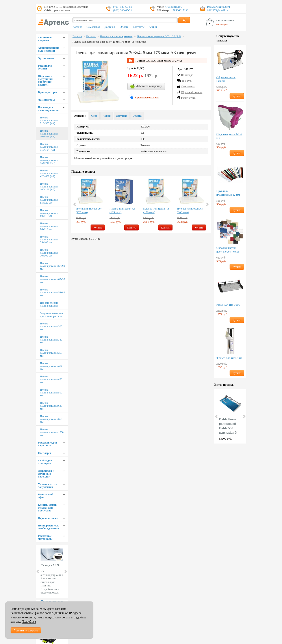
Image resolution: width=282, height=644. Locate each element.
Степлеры (44, 453)
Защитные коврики (45, 39)
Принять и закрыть (26, 630)
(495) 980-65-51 (122, 7)
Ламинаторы (46, 100)
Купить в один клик (147, 97)
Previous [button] (75, 204)
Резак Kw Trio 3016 (228, 305)
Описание (80, 116)
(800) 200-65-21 (122, 10)
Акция (107, 116)
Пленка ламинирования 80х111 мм (49, 213)
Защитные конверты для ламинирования (51, 315)
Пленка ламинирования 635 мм (51, 406)
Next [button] (207, 204)
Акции (153, 27)
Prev (38, 571)
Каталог (77, 27)
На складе (187, 75)
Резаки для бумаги (45, 67)
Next (65, 571)
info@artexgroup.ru (218, 7)
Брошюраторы (47, 92)
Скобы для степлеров (45, 462)
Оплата (124, 27)
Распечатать (188, 98)
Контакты (139, 27)
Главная (77, 36)
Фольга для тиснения (229, 358)
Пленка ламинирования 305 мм (51, 326)
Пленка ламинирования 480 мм (51, 379)
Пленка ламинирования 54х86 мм (52, 292)
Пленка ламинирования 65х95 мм (52, 279)
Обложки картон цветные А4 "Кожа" (228, 250)
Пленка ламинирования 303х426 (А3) (49, 134)
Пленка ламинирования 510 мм (51, 393)
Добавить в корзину (146, 86)
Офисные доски (48, 518)
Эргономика (46, 58)
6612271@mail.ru (218, 10)
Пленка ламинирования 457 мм (51, 366)
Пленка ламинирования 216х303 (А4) (49, 120)
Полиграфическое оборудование (48, 527)
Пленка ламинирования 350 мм (51, 353)
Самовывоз (93, 27)
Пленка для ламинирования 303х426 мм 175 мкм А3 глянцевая (109, 42)
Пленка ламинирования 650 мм (51, 419)
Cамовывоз (188, 86)
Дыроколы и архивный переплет (46, 474)
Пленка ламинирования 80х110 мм (49, 226)
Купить (98, 227)
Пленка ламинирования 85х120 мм (49, 200)
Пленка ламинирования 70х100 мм (49, 253)
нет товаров (222, 24)
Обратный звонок (192, 92)
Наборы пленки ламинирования (49, 304)
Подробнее (29, 622)
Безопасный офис (46, 496)
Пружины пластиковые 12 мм (228, 193)
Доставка (110, 27)
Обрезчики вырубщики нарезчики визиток (46, 80)
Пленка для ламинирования (48, 109)
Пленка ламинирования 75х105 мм (49, 240)
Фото (94, 116)
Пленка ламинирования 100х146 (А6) (49, 187)
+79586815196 (173, 7)
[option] (90, 204)
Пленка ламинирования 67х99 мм (52, 266)
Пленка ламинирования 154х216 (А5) (49, 160)
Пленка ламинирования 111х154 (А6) (49, 147)
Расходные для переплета (47, 444)
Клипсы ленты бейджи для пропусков (48, 508)
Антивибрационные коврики (48, 49)
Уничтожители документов (47, 485)
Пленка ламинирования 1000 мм (52, 432)
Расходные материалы (45, 537)
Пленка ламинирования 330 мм (51, 340)
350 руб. (186, 81)
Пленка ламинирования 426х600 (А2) (49, 173)
